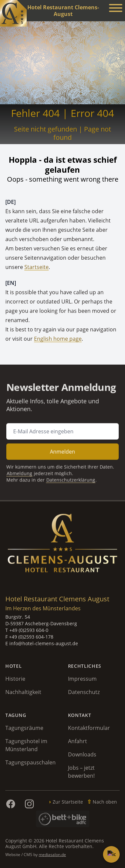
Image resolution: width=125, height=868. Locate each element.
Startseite (36, 267)
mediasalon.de (52, 855)
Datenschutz (84, 692)
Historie (15, 679)
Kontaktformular (89, 728)
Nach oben (105, 802)
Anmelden (63, 450)
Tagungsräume (24, 728)
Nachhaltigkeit (23, 692)
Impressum (82, 679)
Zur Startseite (68, 802)
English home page (58, 339)
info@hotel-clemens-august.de (44, 643)
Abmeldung (23, 470)
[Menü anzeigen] (116, 9)
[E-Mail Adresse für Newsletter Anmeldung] (63, 431)
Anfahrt (77, 741)
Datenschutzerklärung (70, 476)
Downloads (82, 754)
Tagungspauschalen (30, 762)
